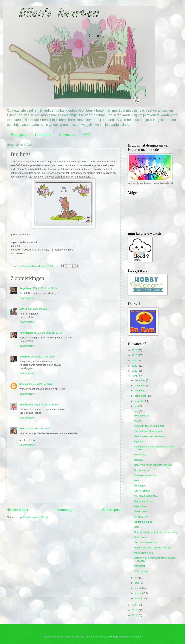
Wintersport (140, 486)
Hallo (137, 527)
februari (139, 593)
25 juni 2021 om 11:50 (43, 357)
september (141, 396)
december (140, 380)
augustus (140, 401)
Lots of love (140, 455)
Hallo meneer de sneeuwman (150, 436)
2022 (135, 371)
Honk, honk (140, 537)
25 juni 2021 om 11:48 (50, 333)
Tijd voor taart (141, 571)
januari (138, 598)
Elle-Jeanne (26, 405)
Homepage (19, 135)
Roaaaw (138, 460)
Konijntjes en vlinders (145, 475)
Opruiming (43, 135)
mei (137, 578)
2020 (135, 605)
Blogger (138, 637)
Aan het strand (142, 491)
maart (138, 588)
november (140, 386)
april (137, 583)
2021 (135, 376)
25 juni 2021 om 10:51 (37, 309)
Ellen (22, 428)
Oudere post (111, 510)
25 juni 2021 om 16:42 (41, 384)
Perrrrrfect (139, 566)
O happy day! (141, 517)
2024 (135, 361)
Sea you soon (141, 470)
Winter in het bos (143, 522)
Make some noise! (144, 553)
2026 (135, 350)
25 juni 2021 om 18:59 (46, 405)
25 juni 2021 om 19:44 (38, 428)
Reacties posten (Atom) (36, 517)
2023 (135, 366)
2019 (135, 610)
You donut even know (145, 496)
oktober (139, 391)
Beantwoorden (27, 298)
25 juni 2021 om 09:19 (45, 288)
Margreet (24, 357)
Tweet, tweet (141, 511)
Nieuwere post (17, 510)
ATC (86, 135)
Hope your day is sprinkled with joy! (153, 465)
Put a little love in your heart (149, 426)
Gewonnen (67, 135)
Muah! (137, 421)
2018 (135, 615)
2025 (135, 355)
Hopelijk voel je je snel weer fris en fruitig (156, 532)
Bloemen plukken (143, 501)
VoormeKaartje (28, 333)
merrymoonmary (99, 637)
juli (136, 406)
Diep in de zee (142, 416)
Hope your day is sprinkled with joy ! (153, 548)
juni (137, 411)
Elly (22, 309)
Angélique (26, 288)
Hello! (137, 480)
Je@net (24, 384)
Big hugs (139, 441)
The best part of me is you (148, 431)
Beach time (140, 506)
